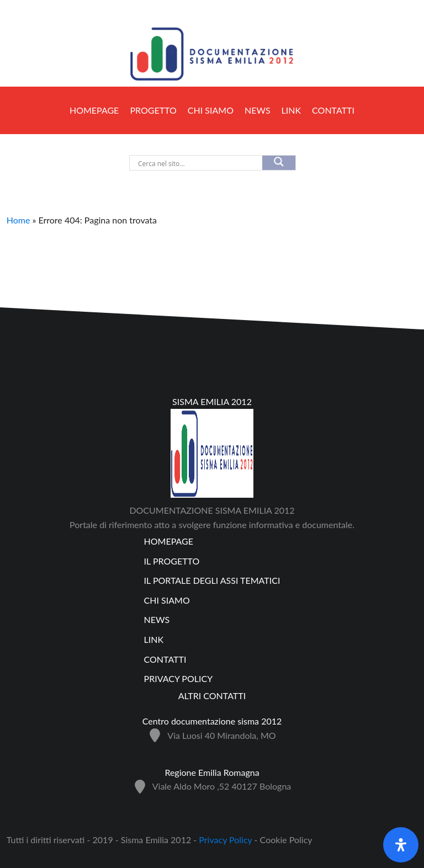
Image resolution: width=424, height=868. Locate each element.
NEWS (258, 110)
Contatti (333, 110)
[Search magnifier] (279, 163)
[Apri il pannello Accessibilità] (401, 845)
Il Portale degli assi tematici (212, 580)
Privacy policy (179, 678)
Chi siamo (211, 110)
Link (291, 110)
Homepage (94, 110)
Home (18, 220)
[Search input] (181, 163)
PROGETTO (153, 110)
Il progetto (172, 561)
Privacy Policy (226, 840)
